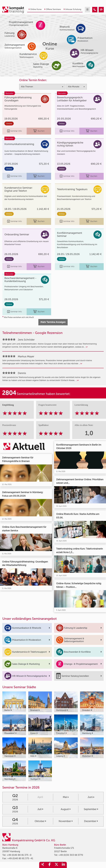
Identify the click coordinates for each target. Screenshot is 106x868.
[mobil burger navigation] (87, 10)
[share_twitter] (56, 865)
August (66, 809)
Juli (40, 809)
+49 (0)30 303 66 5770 (71, 855)
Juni (91, 797)
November (66, 821)
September (91, 809)
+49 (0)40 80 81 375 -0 (19, 855)
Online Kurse (35, 9)
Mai (66, 797)
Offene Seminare (53, 9)
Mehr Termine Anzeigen (53, 322)
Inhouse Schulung (72, 9)
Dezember (91, 821)
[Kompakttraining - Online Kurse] (95, 10)
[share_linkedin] (63, 865)
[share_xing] (43, 865)
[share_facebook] (50, 865)
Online (9, 124)
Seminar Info (14, 131)
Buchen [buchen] (39, 131)
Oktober (40, 821)
